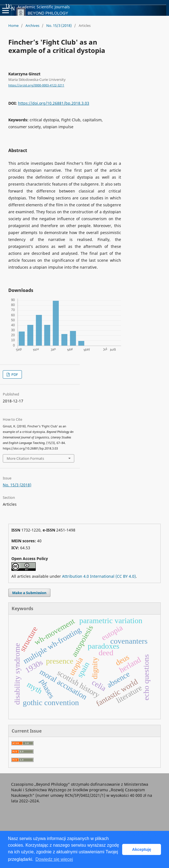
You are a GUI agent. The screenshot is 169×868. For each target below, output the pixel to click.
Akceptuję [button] (142, 849)
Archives (32, 25)
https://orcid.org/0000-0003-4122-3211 (36, 85)
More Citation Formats (25, 458)
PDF (14, 374)
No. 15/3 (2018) (59, 25)
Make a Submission (29, 593)
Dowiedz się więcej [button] (54, 859)
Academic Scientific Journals (38, 7)
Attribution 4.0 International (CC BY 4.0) (99, 576)
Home (13, 25)
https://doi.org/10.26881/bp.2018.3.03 (54, 103)
